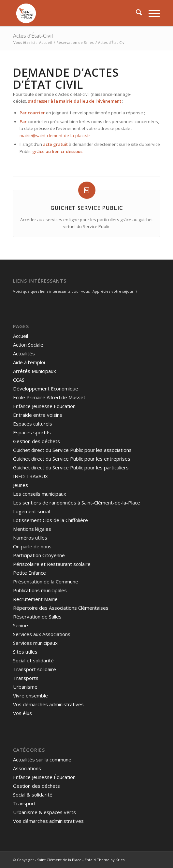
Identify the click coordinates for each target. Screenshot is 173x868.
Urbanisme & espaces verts (44, 812)
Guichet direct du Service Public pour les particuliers (71, 467)
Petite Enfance (29, 573)
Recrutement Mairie (35, 599)
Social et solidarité (33, 660)
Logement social (31, 511)
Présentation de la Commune (46, 581)
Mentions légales (32, 529)
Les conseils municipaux (40, 494)
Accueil (21, 336)
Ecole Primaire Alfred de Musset (49, 397)
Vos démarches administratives (48, 704)
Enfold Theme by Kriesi (105, 860)
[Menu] (151, 13)
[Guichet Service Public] (87, 190)
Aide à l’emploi (29, 362)
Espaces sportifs (32, 432)
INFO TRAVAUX (30, 476)
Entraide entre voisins (38, 415)
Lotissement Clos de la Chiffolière (50, 520)
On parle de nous (32, 546)
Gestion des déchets (36, 441)
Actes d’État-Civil (33, 36)
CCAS (19, 380)
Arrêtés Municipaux (35, 371)
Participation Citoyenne (39, 555)
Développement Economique (46, 389)
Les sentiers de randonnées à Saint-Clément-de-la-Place (77, 503)
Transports (26, 678)
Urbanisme (25, 687)
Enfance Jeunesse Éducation (44, 777)
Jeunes (21, 485)
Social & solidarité (33, 795)
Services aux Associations (42, 634)
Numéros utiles (30, 538)
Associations (27, 768)
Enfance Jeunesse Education (44, 406)
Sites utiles (25, 652)
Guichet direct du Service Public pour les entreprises (72, 459)
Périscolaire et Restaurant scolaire (52, 564)
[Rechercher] (136, 13)
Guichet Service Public (87, 208)
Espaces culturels (33, 424)
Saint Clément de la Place (59, 860)
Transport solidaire (35, 669)
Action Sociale (28, 345)
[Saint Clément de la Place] (72, 13)
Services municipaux (35, 643)
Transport (24, 803)
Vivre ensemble (30, 696)
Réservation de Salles (37, 617)
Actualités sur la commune (42, 759)
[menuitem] (136, 13)
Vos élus (22, 713)
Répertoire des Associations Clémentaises (61, 608)
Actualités (24, 353)
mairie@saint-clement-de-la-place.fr (55, 135)
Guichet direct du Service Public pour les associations (72, 450)
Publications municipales (40, 590)
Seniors (21, 625)
